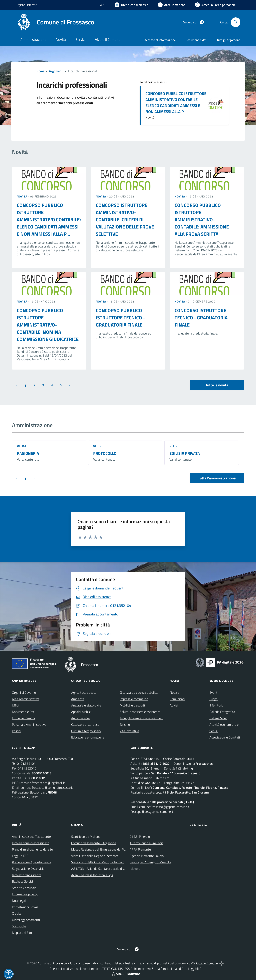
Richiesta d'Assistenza (27, 875)
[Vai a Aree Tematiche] (172, 5)
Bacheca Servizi (22, 881)
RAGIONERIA (28, 453)
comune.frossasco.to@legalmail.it (43, 783)
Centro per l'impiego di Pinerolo (150, 862)
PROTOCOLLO (105, 453)
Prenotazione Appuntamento (31, 862)
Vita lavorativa (129, 731)
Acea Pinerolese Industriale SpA (92, 875)
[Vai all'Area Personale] (215, 5)
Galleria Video (218, 718)
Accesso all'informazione (160, 40)
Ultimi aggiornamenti (26, 920)
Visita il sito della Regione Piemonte (95, 856)
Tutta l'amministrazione (217, 478)
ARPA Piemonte (140, 849)
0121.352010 (27, 768)
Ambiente (78, 699)
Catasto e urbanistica (85, 724)
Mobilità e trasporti (132, 705)
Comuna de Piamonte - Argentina (94, 843)
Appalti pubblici (81, 712)
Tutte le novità (217, 385)
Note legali (19, 901)
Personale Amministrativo (29, 724)
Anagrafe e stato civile (86, 705)
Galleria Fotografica (222, 712)
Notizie (174, 692)
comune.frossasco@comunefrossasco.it (47, 788)
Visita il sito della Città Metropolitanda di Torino (102, 862)
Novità (22, 196)
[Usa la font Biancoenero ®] (131, 5)
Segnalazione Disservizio (28, 869)
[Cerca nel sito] (236, 22)
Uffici (22, 446)
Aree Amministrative (26, 699)
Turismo (125, 724)
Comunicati (177, 699)
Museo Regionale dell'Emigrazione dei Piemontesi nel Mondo (111, 849)
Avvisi (174, 705)
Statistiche (19, 926)
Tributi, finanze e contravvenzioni (141, 718)
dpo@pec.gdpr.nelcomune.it (155, 812)
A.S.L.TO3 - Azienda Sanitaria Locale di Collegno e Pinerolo (110, 869)
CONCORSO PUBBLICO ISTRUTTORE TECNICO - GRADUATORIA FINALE (120, 318)
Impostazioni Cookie (25, 907)
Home (40, 71)
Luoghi (214, 699)
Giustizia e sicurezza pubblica (139, 692)
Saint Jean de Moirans (86, 837)
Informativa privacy (25, 894)
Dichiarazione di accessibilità (31, 843)
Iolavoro (135, 869)
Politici (16, 731)
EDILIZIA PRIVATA (185, 453)
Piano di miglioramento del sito (32, 849)
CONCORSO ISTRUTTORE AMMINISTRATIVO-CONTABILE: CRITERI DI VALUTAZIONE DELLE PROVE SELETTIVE (125, 219)
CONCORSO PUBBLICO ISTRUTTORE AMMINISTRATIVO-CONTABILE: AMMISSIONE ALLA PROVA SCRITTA (202, 219)
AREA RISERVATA (126, 974)
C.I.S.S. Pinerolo (140, 837)
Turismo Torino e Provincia (146, 843)
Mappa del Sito (22, 933)
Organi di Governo (24, 692)
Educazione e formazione (88, 737)
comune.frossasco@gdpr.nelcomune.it (164, 807)
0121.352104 (26, 764)
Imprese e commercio (134, 699)
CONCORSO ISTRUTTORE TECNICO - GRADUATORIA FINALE (201, 318)
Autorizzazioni (80, 718)
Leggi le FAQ (20, 856)
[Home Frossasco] (55, 22)
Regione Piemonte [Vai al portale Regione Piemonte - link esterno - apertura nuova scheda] (26, 5)
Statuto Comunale (24, 888)
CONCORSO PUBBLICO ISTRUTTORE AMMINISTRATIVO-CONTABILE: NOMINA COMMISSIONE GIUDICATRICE (48, 325)
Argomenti (56, 71)
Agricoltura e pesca (84, 692)
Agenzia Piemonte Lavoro (147, 856)
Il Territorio (216, 705)
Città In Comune (207, 963)
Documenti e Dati (23, 712)
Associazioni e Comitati (225, 737)
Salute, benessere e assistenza (140, 712)
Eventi (214, 692)
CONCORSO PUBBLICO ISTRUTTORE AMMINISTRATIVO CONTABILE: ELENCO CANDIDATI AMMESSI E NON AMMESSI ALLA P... (176, 103)
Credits (17, 913)
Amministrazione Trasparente (31, 837)
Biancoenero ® (144, 969)
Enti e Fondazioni (23, 718)
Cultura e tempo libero (86, 731)
